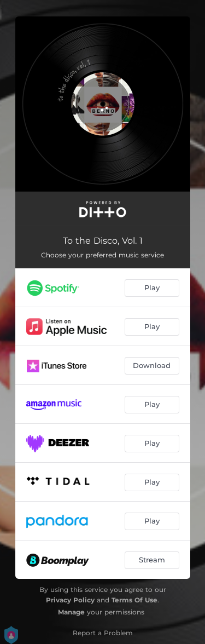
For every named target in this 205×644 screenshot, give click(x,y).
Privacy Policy (70, 600)
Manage (71, 612)
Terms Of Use (134, 600)
